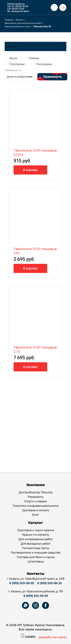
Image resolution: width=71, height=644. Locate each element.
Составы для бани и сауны (36, 557)
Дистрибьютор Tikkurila (36, 493)
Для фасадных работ (35, 544)
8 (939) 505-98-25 (49, 583)
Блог (35, 515)
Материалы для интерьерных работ (23, 23)
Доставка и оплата (36, 511)
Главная (9, 20)
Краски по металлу (35, 535)
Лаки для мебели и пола (17, 27)
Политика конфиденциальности (35, 506)
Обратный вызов (54, 7)
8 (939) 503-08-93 (22, 583)
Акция (13, 58)
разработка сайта (53, 637)
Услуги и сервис (36, 502)
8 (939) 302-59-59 (36, 596)
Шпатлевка (36, 562)
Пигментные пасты (35, 548)
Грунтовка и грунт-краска (35, 530)
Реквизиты (35, 497)
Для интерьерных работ (36, 539)
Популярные (17, 64)
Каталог (20, 20)
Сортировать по (13, 70)
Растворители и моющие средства (36, 553)
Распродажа (44, 64)
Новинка (34, 58)
